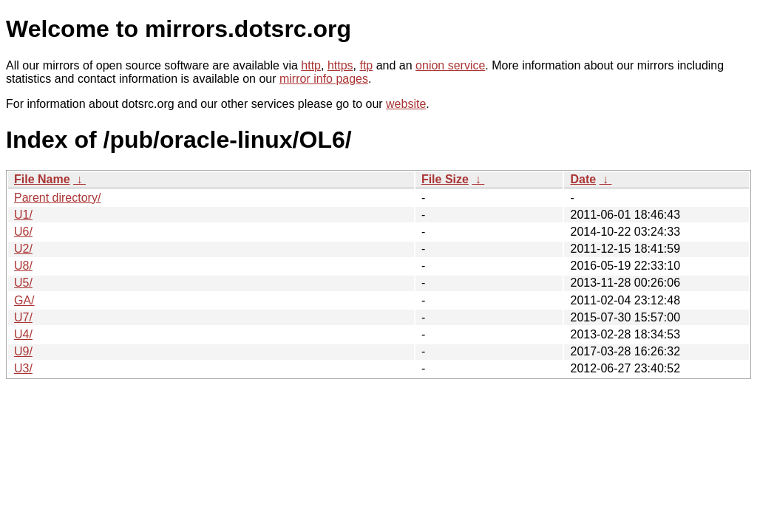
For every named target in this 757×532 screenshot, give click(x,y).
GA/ (24, 300)
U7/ (23, 317)
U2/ (23, 249)
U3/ (23, 368)
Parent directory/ (57, 198)
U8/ (23, 266)
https (340, 65)
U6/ (23, 232)
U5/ (23, 283)
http (311, 65)
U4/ (23, 334)
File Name (42, 179)
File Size (445, 179)
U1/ (23, 215)
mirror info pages (324, 79)
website (406, 104)
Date (583, 179)
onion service (450, 65)
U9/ (23, 351)
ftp (366, 65)
